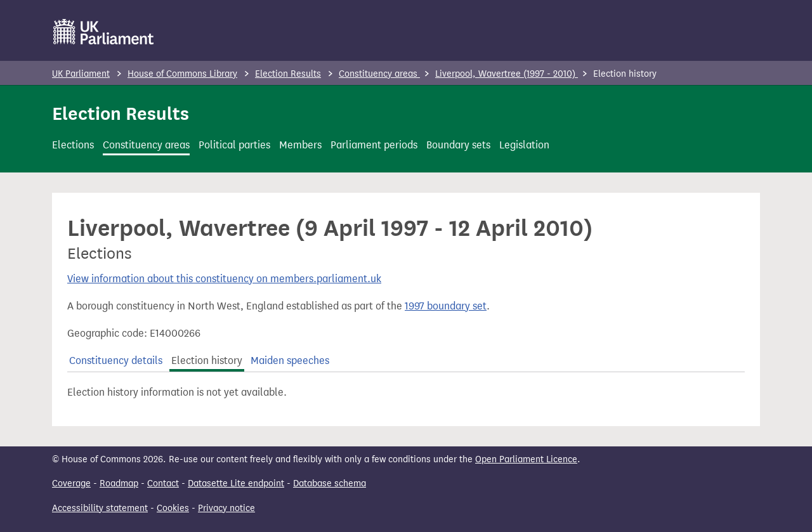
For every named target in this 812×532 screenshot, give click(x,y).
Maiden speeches (290, 360)
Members (300, 145)
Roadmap (119, 483)
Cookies (173, 508)
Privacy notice (226, 508)
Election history (207, 360)
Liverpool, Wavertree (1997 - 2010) (507, 74)
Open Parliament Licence (526, 459)
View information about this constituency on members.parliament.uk (224, 279)
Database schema (330, 483)
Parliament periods (374, 145)
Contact (163, 483)
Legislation (524, 145)
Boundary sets (458, 145)
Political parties (234, 145)
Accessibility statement (100, 508)
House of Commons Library (182, 74)
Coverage (71, 483)
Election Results (288, 74)
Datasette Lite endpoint (236, 483)
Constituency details (116, 360)
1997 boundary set (446, 306)
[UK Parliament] (104, 32)
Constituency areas (379, 74)
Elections (73, 145)
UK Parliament (81, 74)
